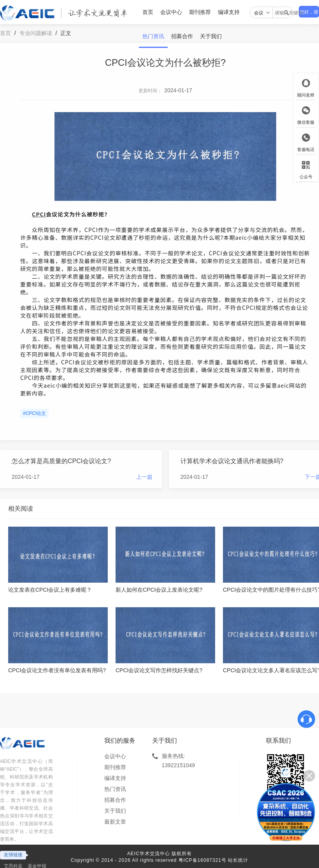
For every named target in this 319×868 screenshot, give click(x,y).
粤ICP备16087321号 (202, 860)
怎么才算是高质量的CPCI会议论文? (61, 461)
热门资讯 (153, 36)
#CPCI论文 (34, 413)
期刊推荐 (200, 12)
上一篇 (144, 477)
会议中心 (171, 12)
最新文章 (115, 822)
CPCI (39, 214)
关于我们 (211, 36)
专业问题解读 (36, 33)
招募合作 (182, 36)
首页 (148, 12)
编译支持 (229, 12)
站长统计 (238, 860)
